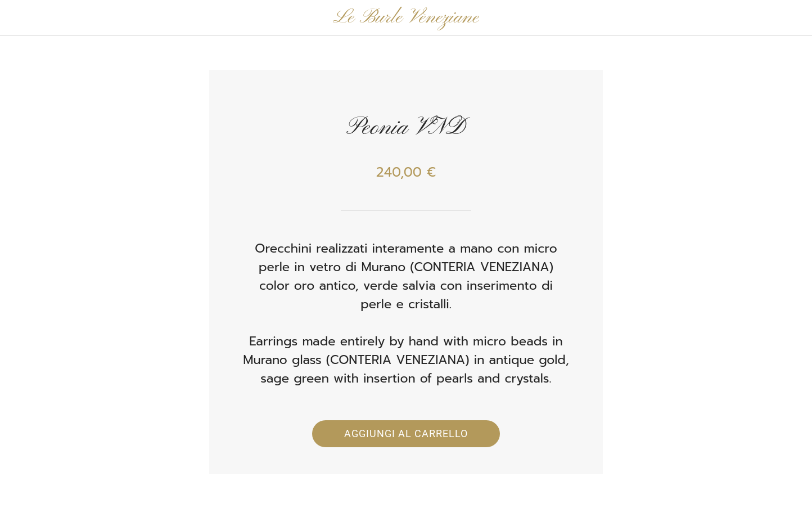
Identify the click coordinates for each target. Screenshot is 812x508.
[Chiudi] (22, 18)
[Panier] (790, 18)
